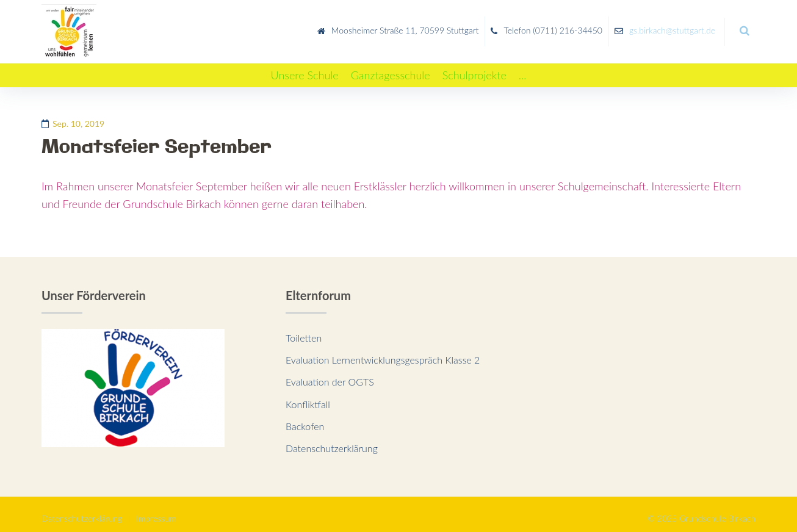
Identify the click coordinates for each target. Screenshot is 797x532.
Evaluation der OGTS (330, 374)
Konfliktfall (308, 396)
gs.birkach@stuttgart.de (672, 27)
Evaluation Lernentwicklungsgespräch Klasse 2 (383, 352)
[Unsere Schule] (305, 67)
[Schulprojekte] (474, 67)
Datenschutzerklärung (332, 440)
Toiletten (304, 329)
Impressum (156, 510)
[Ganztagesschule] (391, 67)
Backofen (305, 418)
